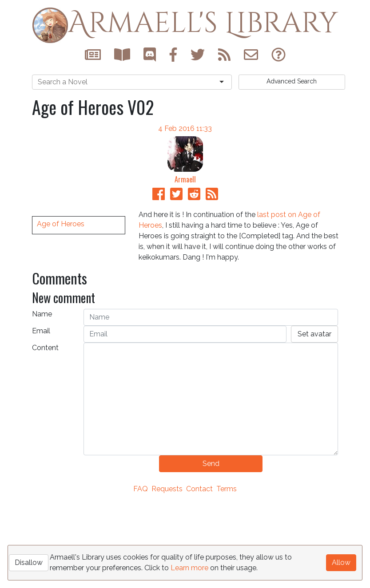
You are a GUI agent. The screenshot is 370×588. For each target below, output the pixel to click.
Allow (341, 562)
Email (41, 415)
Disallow (29, 562)
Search (292, 81)
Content (45, 432)
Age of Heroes (61, 337)
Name (42, 398)
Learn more (189, 568)
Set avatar (314, 418)
